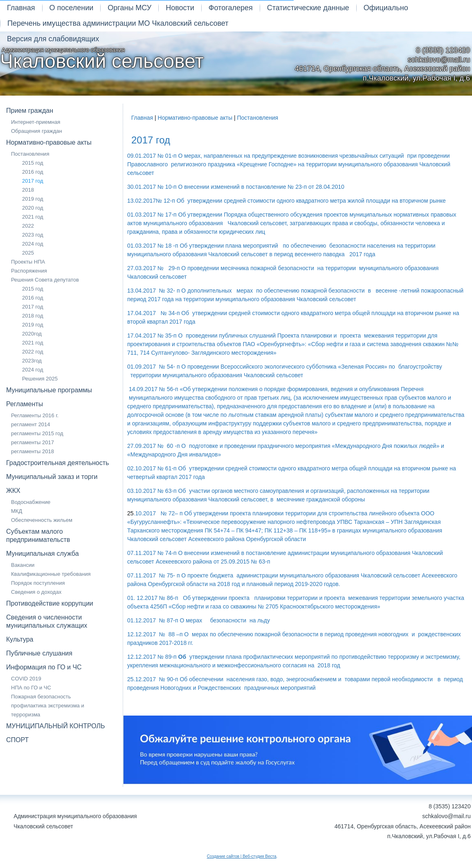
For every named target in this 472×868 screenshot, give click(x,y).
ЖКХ (13, 491)
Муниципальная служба (43, 554)
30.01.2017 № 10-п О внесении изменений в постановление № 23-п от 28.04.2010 (236, 187)
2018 (28, 190)
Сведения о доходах (36, 592)
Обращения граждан (37, 131)
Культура (20, 639)
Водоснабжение (31, 502)
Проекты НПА (28, 262)
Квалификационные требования (51, 574)
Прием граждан (30, 111)
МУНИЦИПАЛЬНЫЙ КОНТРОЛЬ (56, 726)
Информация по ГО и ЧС (44, 667)
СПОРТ (17, 740)
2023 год (33, 235)
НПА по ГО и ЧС (31, 688)
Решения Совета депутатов (45, 280)
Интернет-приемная (36, 122)
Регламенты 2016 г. (35, 415)
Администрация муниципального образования (102, 59)
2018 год (33, 316)
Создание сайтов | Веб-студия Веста (242, 856)
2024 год (33, 244)
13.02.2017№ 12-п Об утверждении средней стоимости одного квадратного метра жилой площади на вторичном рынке (287, 201)
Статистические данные (308, 8)
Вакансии (23, 565)
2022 (28, 226)
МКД (17, 511)
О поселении (72, 8)
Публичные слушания (39, 653)
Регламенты (25, 404)
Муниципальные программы (49, 390)
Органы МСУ (129, 8)
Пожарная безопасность (41, 697)
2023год (32, 361)
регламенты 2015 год (37, 433)
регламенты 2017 (33, 442)
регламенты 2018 (33, 451)
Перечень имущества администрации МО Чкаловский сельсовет (118, 23)
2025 (28, 253)
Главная (21, 8)
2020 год (33, 208)
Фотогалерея (231, 8)
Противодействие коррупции (50, 603)
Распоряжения (29, 271)
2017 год (33, 181)
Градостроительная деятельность (57, 463)
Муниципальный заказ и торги (52, 477)
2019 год (33, 199)
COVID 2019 (26, 679)
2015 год (33, 163)
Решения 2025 (40, 379)
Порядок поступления (38, 583)
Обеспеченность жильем (42, 520)
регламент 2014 (31, 424)
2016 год (33, 172)
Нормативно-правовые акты (49, 142)
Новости (180, 8)
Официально (386, 8)
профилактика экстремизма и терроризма (48, 710)
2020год (32, 334)
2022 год (33, 352)
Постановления (30, 154)
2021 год (33, 217)
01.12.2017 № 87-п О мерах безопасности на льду (199, 620)
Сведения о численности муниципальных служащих (47, 621)
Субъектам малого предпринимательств (38, 536)
